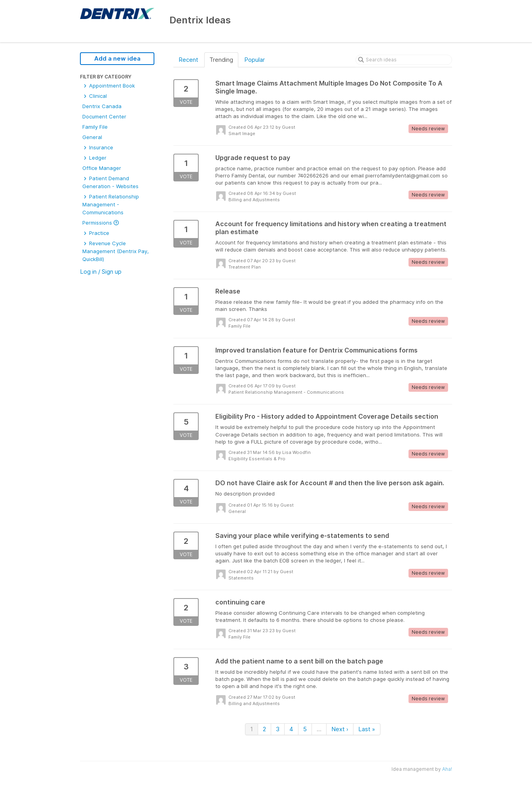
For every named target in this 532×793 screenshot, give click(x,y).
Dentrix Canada (102, 106)
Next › (340, 729)
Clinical (95, 96)
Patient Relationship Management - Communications (111, 204)
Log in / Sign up (101, 272)
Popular (255, 60)
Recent (188, 60)
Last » (367, 729)
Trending (221, 60)
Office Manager (102, 168)
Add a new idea (117, 58)
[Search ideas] (404, 60)
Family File (95, 127)
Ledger (94, 158)
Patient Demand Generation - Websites (110, 182)
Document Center (104, 116)
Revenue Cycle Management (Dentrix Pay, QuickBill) (116, 251)
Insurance (98, 147)
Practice (96, 233)
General (92, 137)
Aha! (447, 769)
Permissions (101, 223)
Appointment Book (109, 86)
